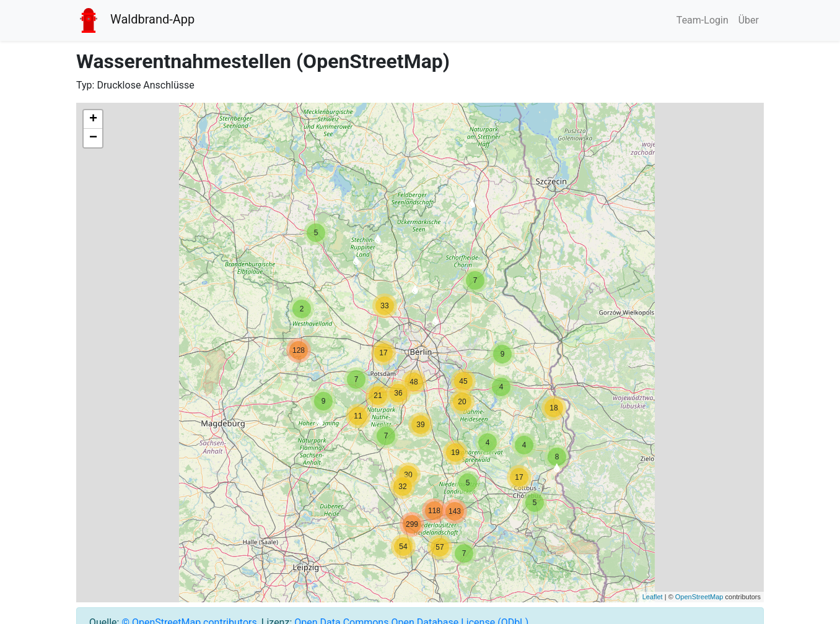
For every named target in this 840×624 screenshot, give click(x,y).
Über (749, 20)
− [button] (93, 138)
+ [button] (93, 119)
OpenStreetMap (699, 597)
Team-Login (702, 20)
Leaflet (653, 597)
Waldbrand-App (135, 20)
